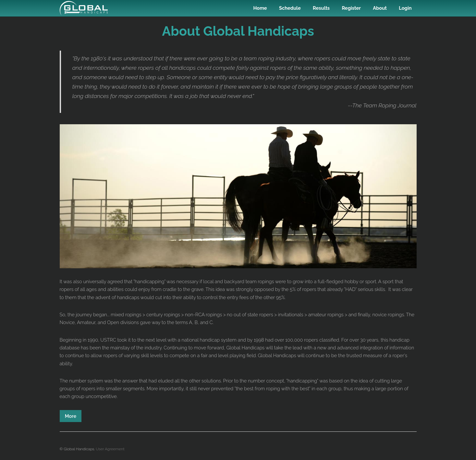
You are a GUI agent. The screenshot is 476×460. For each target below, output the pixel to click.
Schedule (290, 8)
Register (351, 8)
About (380, 8)
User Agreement (110, 449)
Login (405, 8)
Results (321, 8)
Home (260, 8)
